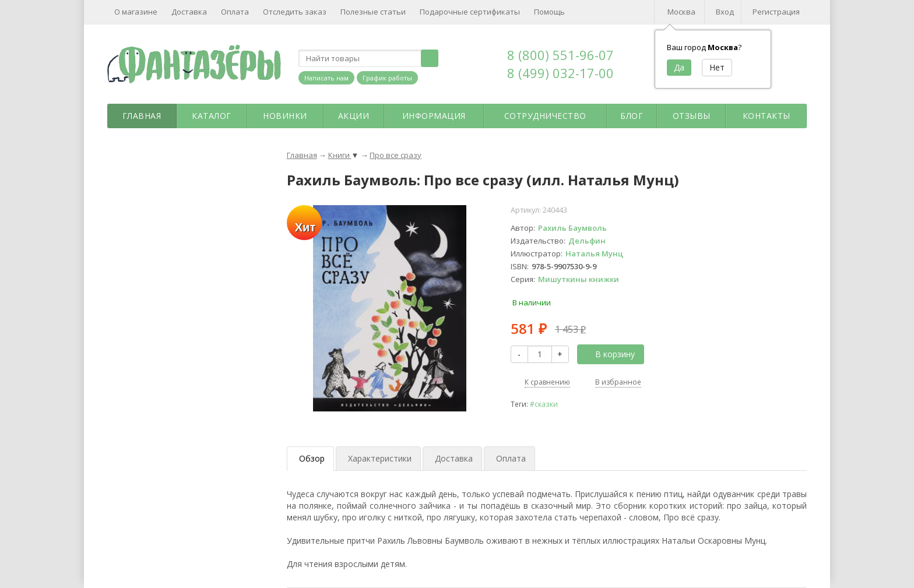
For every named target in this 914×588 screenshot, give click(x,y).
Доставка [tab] (454, 458)
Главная (142, 116)
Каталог (212, 116)
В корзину (609, 354)
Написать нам (326, 78)
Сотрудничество (545, 116)
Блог (632, 116)
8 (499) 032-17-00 (560, 73)
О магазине (136, 12)
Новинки (285, 116)
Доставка (189, 12)
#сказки (544, 404)
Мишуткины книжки (579, 279)
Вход (725, 12)
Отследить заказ (295, 12)
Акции (354, 116)
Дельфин (587, 241)
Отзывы (692, 116)
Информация (434, 116)
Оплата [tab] (511, 458)
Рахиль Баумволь (572, 228)
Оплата (235, 12)
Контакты (767, 116)
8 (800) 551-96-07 (560, 55)
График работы (387, 78)
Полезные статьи (373, 12)
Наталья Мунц (594, 253)
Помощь (549, 12)
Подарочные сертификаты (470, 12)
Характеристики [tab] (380, 458)
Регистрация (776, 12)
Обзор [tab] (312, 458)
